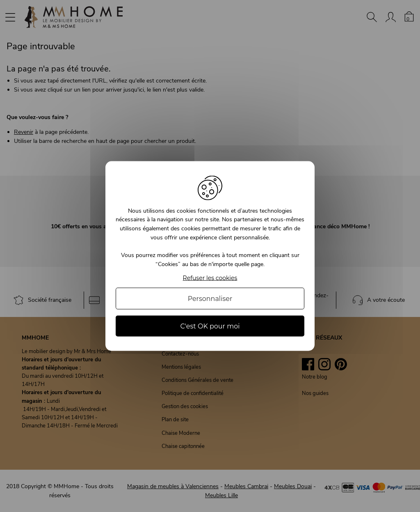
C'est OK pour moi (210, 326)
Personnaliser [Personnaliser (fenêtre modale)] (210, 299)
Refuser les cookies (210, 278)
